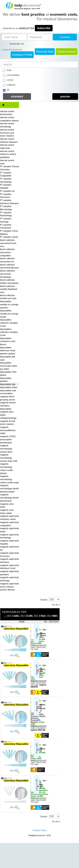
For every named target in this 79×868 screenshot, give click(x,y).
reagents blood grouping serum (7, 398)
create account (66, 52)
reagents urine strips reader (7, 512)
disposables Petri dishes (8, 373)
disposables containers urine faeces (8, 341)
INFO (12, 656)
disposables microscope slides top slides (9, 366)
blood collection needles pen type (8, 297)
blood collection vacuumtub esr (7, 260)
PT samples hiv (7, 191)
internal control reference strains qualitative (8, 154)
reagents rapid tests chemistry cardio (10, 518)
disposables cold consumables (8, 392)
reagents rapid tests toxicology (10, 579)
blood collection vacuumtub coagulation (7, 252)
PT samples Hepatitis (6, 186)
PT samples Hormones (6, 196)
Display (44, 600)
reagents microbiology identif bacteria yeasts (9, 488)
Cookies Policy (39, 830)
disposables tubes (9, 387)
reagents (9, 85)
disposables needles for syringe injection (9, 304)
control (8, 80)
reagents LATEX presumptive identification (8, 439)
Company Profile (22, 55)
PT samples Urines (9, 237)
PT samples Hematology (6, 180)
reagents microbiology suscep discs (6, 449)
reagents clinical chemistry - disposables (8, 406)
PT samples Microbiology (6, 208)
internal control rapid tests (7, 146)
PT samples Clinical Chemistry (9, 168)
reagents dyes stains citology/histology (8, 415)
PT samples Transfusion (6, 226)
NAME (22, 622)
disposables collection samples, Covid (9, 323)
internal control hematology (7, 125)
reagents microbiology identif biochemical (9, 498)
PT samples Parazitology (6, 214)
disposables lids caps (8, 358)
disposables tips (8, 384)
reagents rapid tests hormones (10, 555)
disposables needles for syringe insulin (9, 314)
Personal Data (45, 52)
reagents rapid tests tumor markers (10, 585)
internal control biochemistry (7, 113)
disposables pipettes (6, 380)
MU (46, 622)
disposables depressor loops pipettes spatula (8, 351)
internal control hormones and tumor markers (7, 133)
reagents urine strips (7, 505)
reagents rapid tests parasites (10, 573)
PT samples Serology (6, 220)
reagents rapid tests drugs (10, 530)
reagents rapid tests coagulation (10, 524)
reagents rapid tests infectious (10, 561)
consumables (11, 75)
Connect (65, 37)
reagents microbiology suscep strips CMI (9, 458)
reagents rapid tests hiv (10, 548)
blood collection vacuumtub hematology (7, 274)
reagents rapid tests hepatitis (10, 542)
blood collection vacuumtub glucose (9, 266)
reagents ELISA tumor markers (7, 423)
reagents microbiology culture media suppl (9, 479)
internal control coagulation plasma (9, 119)
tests (7, 71)
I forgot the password (12, 50)
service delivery (7, 590)
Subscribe (44, 28)
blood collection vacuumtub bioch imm (8, 243)
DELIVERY (54, 622)
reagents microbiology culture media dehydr (6, 468)
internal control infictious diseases (9, 140)
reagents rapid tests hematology (10, 536)
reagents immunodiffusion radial (8, 430)
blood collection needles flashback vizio (9, 289)
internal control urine (7, 162)
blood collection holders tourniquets (9, 281)
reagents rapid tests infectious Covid (10, 567)
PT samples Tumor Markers (9, 232)
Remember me (17, 44)
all (6, 90)
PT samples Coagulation (6, 174)
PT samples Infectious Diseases (9, 202)
